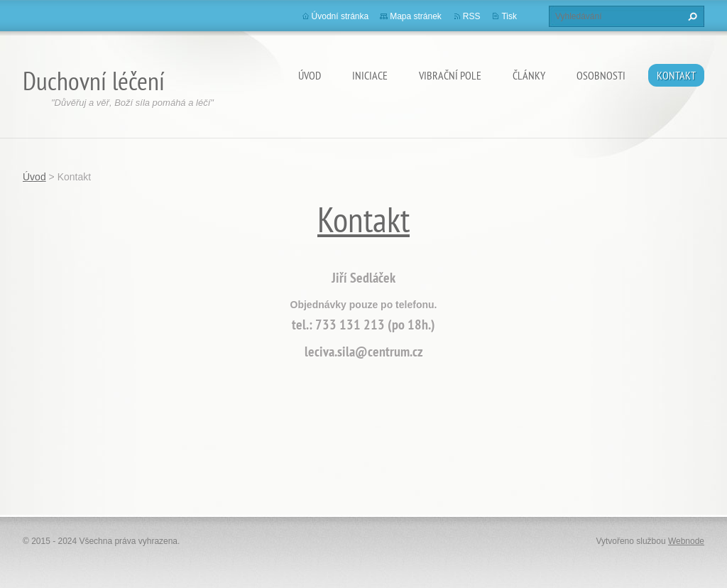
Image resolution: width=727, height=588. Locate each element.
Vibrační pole (450, 75)
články (529, 75)
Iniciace (370, 75)
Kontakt (676, 75)
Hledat (691, 16)
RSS (472, 16)
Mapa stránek (416, 16)
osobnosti (601, 75)
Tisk (509, 16)
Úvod (310, 75)
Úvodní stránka (340, 16)
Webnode (686, 541)
